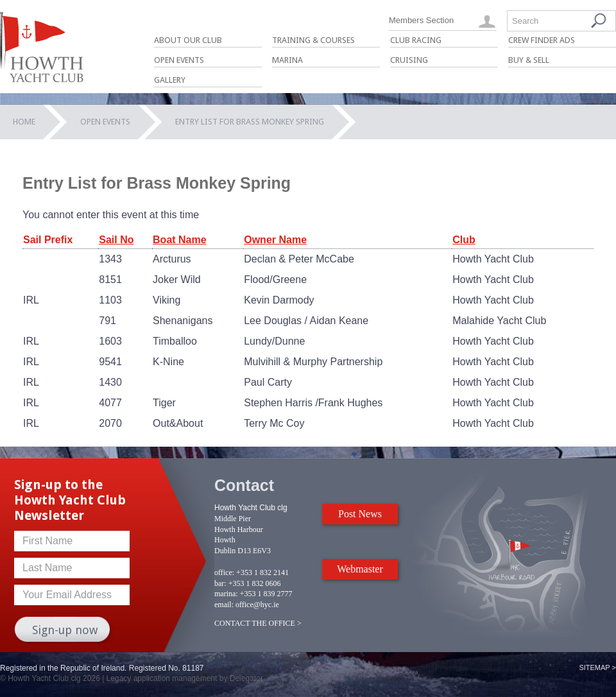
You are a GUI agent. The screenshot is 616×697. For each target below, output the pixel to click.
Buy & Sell (529, 60)
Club (464, 240)
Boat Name (180, 240)
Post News (360, 514)
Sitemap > (597, 667)
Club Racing (416, 40)
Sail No (116, 240)
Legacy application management (162, 678)
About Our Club (188, 40)
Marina (287, 60)
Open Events (179, 60)
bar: (220, 583)
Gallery (170, 80)
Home (24, 122)
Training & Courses (313, 40)
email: (224, 605)
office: (224, 572)
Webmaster (360, 569)
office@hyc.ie (257, 605)
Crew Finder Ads (542, 40)
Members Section (421, 20)
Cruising (409, 60)
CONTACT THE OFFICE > (258, 623)
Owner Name (275, 240)
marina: (226, 594)
